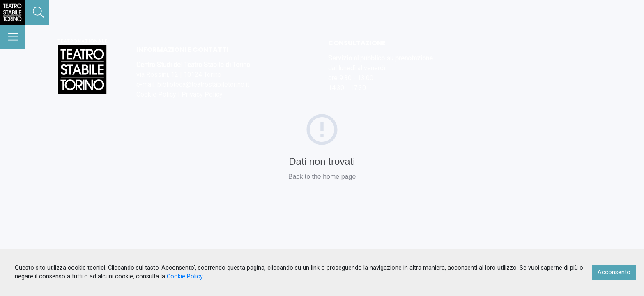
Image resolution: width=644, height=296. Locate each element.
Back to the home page (322, 177)
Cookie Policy (156, 94)
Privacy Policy (202, 94)
